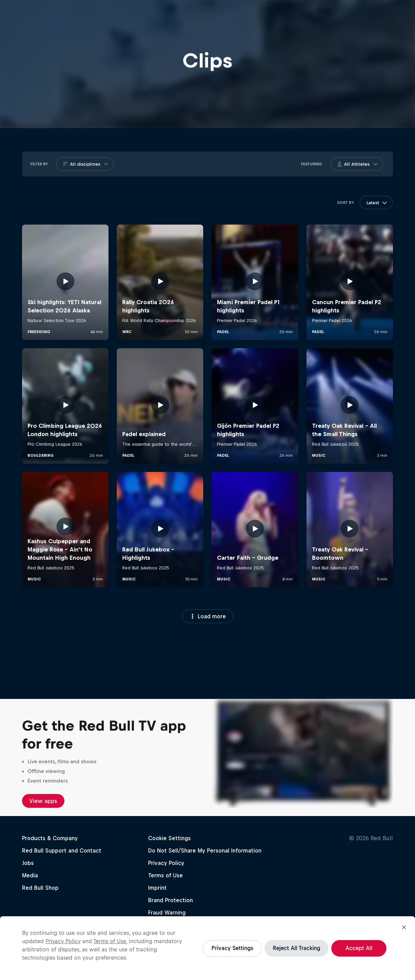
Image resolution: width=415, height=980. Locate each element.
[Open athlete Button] (375, 164)
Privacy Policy (63, 941)
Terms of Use (110, 941)
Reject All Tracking (297, 948)
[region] (207, 948)
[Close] (404, 927)
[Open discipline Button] (106, 164)
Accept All (359, 948)
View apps (43, 801)
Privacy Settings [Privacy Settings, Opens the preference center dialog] (232, 948)
